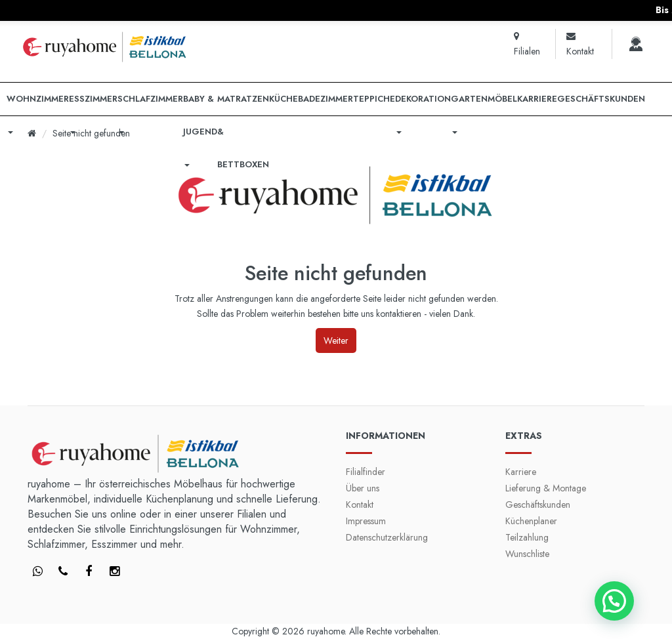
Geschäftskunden (538, 505)
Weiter (336, 340)
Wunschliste (527, 554)
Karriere (521, 472)
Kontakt (360, 505)
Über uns (363, 488)
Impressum (366, 521)
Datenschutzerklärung (387, 537)
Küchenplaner (531, 521)
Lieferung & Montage (546, 488)
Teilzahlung (527, 537)
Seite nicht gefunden (91, 133)
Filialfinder (366, 472)
